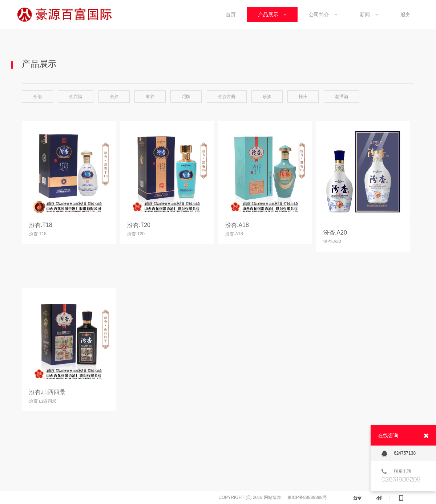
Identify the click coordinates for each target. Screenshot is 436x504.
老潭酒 (342, 97)
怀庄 (303, 97)
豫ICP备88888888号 (307, 497)
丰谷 (150, 97)
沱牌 (186, 97)
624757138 (399, 454)
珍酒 (267, 97)
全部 (37, 97)
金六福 (76, 97)
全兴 (114, 97)
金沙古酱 (227, 97)
